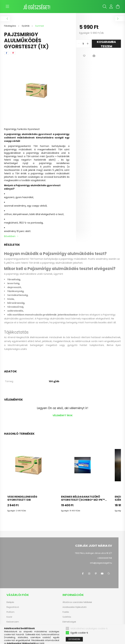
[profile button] (111, 7)
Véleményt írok (63, 415)
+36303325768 (105, 558)
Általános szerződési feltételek (77, 602)
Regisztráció (13, 607)
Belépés (10, 602)
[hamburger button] (7, 7)
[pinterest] (13, 53)
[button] (84, 56)
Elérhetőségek (69, 622)
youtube (102, 574)
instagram (89, 574)
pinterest (96, 574)
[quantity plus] (88, 44)
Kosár (9, 617)
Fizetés (66, 612)
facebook (83, 574)
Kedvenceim (13, 622)
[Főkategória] (10, 26)
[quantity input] (83, 44)
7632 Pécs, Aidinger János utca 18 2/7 (93, 553)
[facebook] (7, 53)
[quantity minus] (79, 44)
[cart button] (118, 7)
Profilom (10, 612)
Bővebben (10, 236)
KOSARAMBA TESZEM (106, 44)
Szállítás (67, 617)
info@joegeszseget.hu (101, 563)
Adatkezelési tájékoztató (74, 607)
